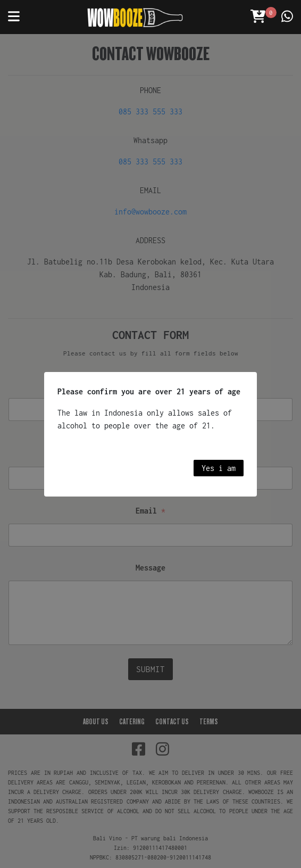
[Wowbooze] (135, 17)
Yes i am (219, 468)
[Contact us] (287, 17)
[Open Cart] (258, 17)
